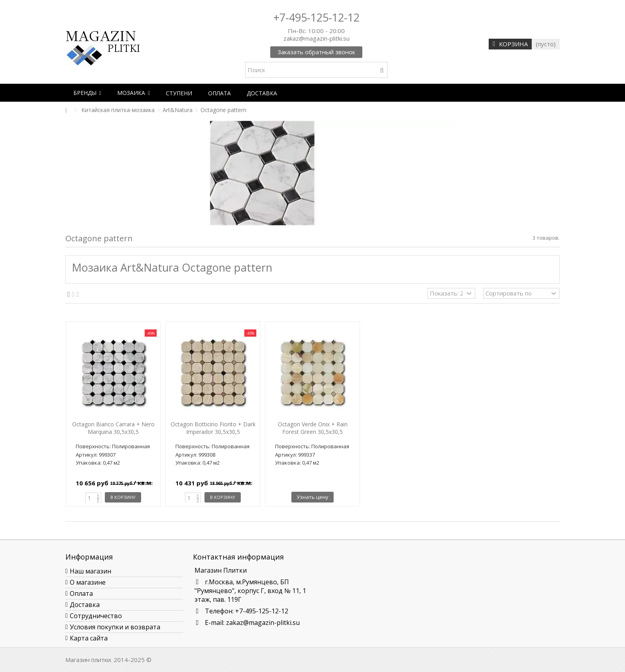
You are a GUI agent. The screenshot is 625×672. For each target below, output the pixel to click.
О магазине (88, 582)
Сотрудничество (96, 616)
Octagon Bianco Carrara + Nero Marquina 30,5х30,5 (113, 428)
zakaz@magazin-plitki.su (263, 623)
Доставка (85, 605)
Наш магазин (90, 571)
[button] (87, 93)
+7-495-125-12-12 (316, 17)
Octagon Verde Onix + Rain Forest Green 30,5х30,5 (313, 428)
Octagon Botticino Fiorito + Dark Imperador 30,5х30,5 (213, 428)
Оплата (81, 593)
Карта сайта (89, 638)
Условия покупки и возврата (115, 627)
